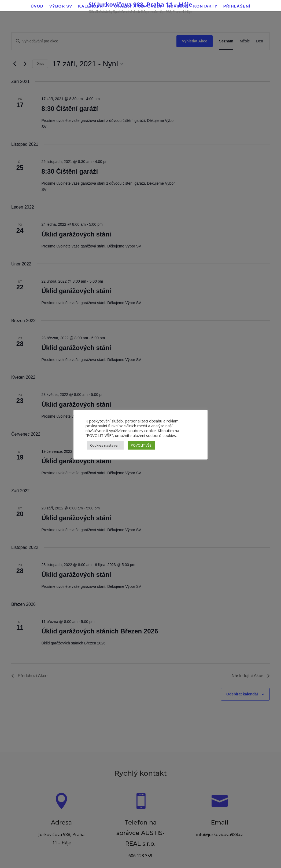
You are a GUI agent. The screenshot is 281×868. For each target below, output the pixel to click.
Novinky (177, 6)
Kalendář (90, 6)
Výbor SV (61, 6)
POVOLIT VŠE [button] (141, 445)
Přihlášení (237, 6)
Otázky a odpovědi (138, 6)
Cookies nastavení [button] (105, 445)
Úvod (37, 6)
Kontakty (205, 6)
